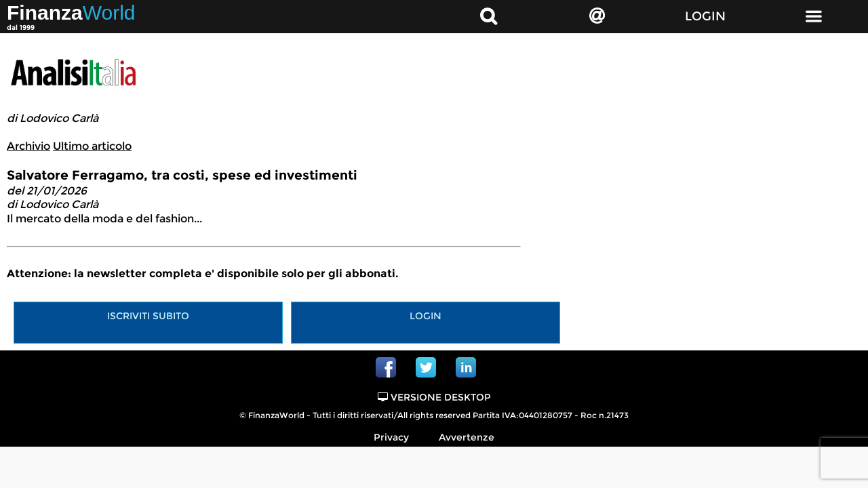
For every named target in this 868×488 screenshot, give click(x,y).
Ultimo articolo (92, 146)
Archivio (28, 146)
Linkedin (466, 367)
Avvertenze (467, 437)
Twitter (426, 367)
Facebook (386, 367)
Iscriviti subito (148, 316)
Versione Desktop (434, 397)
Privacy (391, 437)
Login (426, 316)
